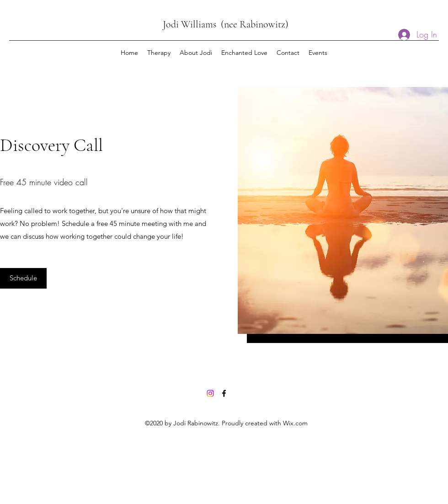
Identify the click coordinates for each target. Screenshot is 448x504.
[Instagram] (210, 393)
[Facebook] (224, 393)
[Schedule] (23, 278)
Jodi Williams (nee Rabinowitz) (226, 24)
